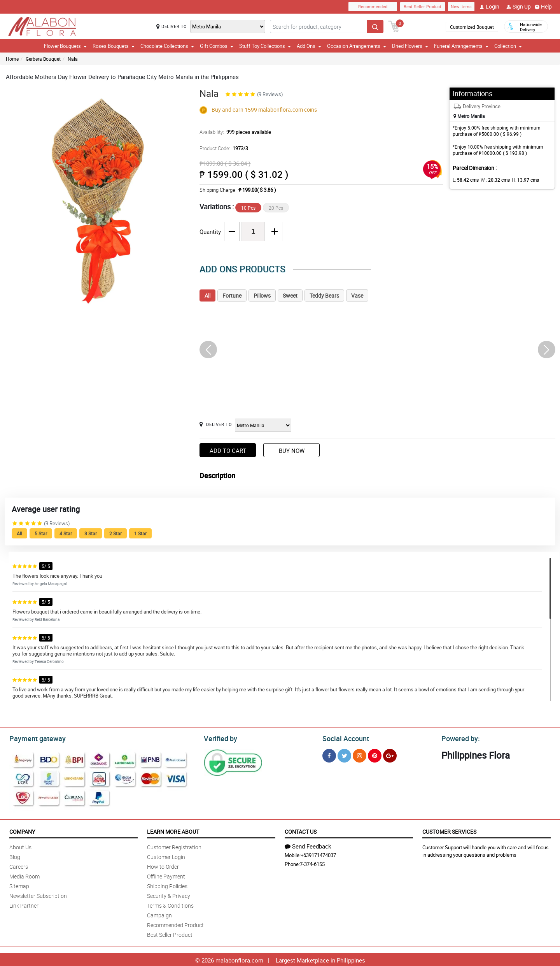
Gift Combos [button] (217, 46)
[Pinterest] (375, 755)
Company (22, 830)
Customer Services (449, 830)
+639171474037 (318, 854)
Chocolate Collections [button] (167, 46)
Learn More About (173, 830)
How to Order (163, 865)
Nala (73, 59)
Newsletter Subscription (38, 895)
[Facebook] (329, 755)
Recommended (373, 6)
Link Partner (24, 904)
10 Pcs (248, 208)
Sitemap (19, 885)
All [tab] (207, 295)
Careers (19, 865)
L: (464, 180)
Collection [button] (508, 46)
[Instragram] (360, 755)
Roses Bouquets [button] (114, 46)
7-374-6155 (312, 863)
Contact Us (301, 830)
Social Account (344, 738)
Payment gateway (34, 738)
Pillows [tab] (262, 295)
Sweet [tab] (290, 295)
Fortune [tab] (232, 295)
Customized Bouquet (472, 27)
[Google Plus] (390, 755)
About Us (20, 846)
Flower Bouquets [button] (65, 46)
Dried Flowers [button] (410, 46)
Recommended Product (175, 924)
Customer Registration (174, 846)
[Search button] (375, 26)
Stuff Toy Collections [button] (265, 46)
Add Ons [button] (309, 46)
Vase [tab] (357, 295)
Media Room (24, 875)
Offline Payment (166, 875)
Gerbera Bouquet (43, 59)
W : (491, 180)
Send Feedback (308, 845)
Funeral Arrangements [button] (461, 46)
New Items (461, 6)
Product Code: (223, 148)
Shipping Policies (167, 885)
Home (12, 59)
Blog (15, 856)
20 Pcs (276, 208)
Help (543, 7)
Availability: (233, 132)
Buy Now (292, 451)
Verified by (219, 738)
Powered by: (459, 738)
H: (519, 180)
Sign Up (519, 7)
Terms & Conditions (170, 904)
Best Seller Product (423, 6)
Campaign (159, 914)
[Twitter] (344, 755)
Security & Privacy (169, 895)
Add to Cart (228, 451)
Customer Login (166, 856)
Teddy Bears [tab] (324, 295)
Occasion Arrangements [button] (357, 46)
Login (489, 7)
